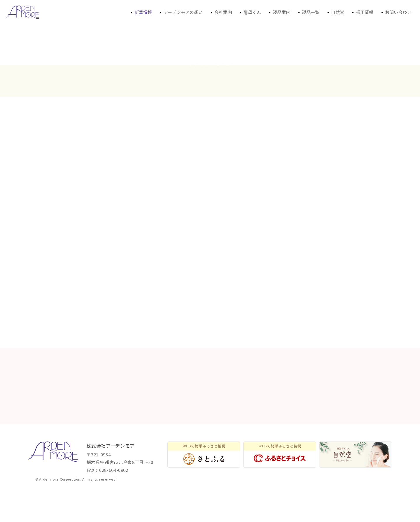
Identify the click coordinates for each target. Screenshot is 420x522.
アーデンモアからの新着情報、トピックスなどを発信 (23, 12)
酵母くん (249, 13)
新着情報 (140, 13)
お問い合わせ (395, 13)
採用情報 (362, 13)
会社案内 (220, 13)
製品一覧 (308, 13)
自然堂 (335, 13)
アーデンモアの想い (180, 13)
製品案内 (279, 13)
